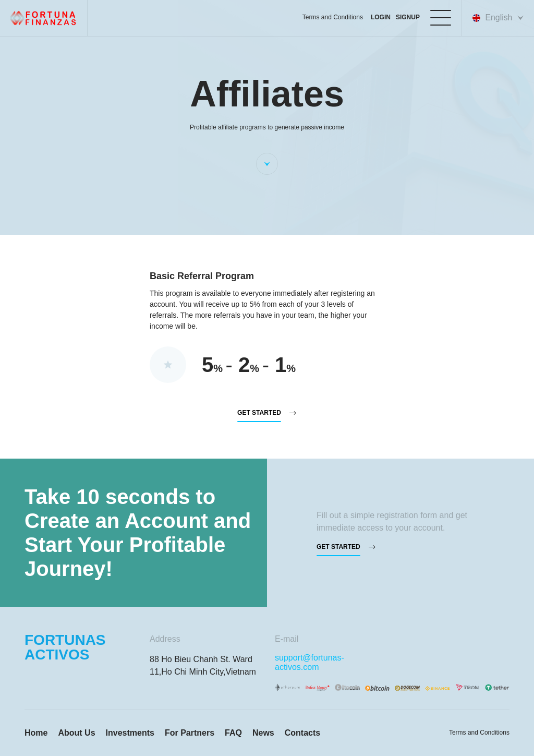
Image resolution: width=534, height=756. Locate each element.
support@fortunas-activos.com (310, 662)
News (263, 733)
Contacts (302, 733)
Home (36, 733)
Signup (407, 17)
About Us (76, 733)
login (380, 17)
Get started (259, 413)
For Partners (190, 733)
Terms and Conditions (332, 17)
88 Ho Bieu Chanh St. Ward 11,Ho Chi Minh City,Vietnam (203, 665)
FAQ (233, 733)
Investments (130, 733)
